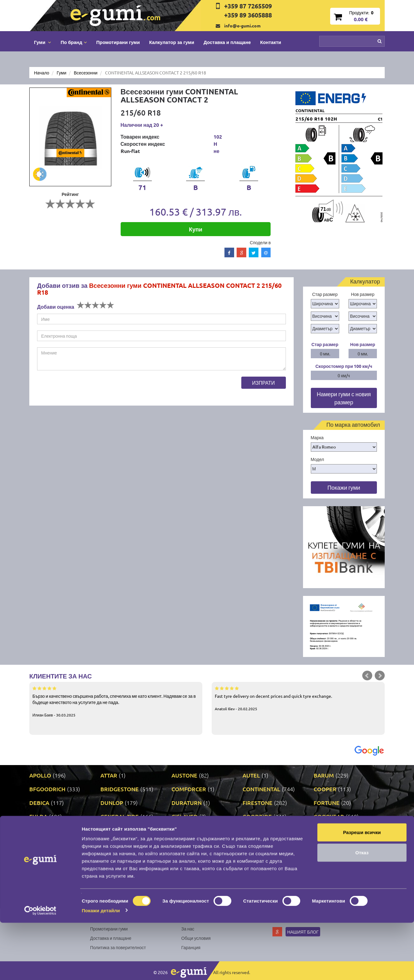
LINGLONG (43, 844)
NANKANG (114, 857)
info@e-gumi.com (242, 26)
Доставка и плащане (227, 42)
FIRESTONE (258, 803)
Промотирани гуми (118, 42)
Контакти (271, 42)
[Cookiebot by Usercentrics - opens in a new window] (40, 968)
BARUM (324, 775)
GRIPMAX (42, 830)
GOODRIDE (257, 816)
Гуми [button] (43, 42)
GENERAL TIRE (120, 816)
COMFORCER (189, 789)
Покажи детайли (101, 968)
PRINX (109, 871)
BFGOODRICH (47, 789)
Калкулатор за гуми (172, 42)
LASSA (322, 830)
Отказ (362, 910)
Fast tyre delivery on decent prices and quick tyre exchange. (298, 698)
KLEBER (111, 830)
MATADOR (185, 844)
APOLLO (40, 775)
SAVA (320, 871)
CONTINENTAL (261, 789)
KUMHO (253, 830)
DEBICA (39, 803)
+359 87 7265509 (248, 6)
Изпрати (264, 383)
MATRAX (254, 844)
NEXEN (181, 857)
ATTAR (109, 775)
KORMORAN (188, 830)
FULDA (38, 816)
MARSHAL (114, 844)
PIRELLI (324, 857)
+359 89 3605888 (248, 15)
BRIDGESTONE (120, 789)
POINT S (40, 871)
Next (380, 676)
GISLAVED (185, 816)
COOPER (325, 789)
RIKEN (180, 871)
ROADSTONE (260, 871)
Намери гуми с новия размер (344, 398)
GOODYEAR (329, 816)
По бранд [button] (74, 42)
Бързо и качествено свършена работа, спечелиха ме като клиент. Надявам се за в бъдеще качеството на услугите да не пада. (116, 701)
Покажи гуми (344, 487)
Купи (196, 229)
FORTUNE (327, 803)
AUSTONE (184, 775)
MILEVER (41, 857)
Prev (367, 676)
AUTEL (251, 775)
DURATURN (187, 803)
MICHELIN (327, 844)
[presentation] (84, 389)
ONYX (250, 857)
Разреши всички (362, 890)
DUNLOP (112, 803)
